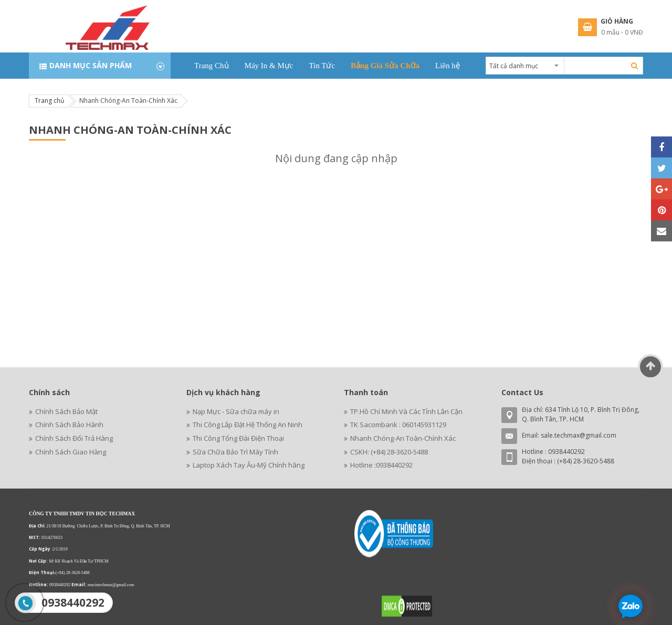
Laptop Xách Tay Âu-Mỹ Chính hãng (249, 465)
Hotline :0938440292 (381, 465)
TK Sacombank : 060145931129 (398, 425)
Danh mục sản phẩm (91, 65)
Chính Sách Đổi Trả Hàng (74, 438)
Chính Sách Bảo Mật (66, 411)
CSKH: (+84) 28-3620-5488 (389, 452)
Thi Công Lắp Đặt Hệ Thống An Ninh (248, 425)
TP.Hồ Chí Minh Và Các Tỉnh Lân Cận (406, 411)
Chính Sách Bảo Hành (69, 425)
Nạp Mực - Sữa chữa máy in (236, 411)
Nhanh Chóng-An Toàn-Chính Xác (403, 438)
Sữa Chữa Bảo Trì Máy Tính (235, 452)
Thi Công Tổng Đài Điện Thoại (238, 438)
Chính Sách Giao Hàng (71, 452)
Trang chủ (49, 100)
